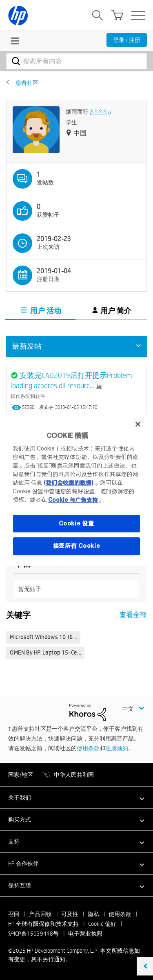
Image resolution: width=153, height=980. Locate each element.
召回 (14, 914)
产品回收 (40, 914)
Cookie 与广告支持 (73, 500)
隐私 (93, 914)
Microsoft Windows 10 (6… (43, 637)
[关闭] (138, 424)
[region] (76, 490)
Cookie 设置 (76, 523)
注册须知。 (120, 748)
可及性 (70, 914)
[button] (76, 798)
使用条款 (88, 748)
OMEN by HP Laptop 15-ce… (45, 653)
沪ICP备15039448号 (33, 934)
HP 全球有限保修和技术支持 (43, 924)
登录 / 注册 (127, 40)
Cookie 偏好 (102, 924)
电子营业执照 (85, 934)
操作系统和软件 (28, 396)
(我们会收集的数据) (68, 483)
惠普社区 (27, 83)
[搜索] (76, 61)
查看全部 (76, 614)
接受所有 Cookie (77, 546)
